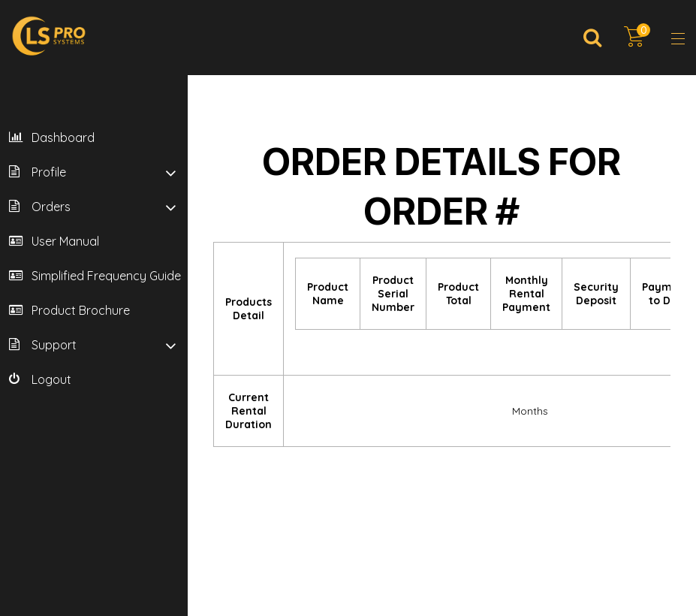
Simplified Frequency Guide (106, 276)
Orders (51, 207)
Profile (49, 172)
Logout (51, 379)
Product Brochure (81, 310)
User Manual (65, 241)
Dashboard (63, 137)
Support (54, 345)
